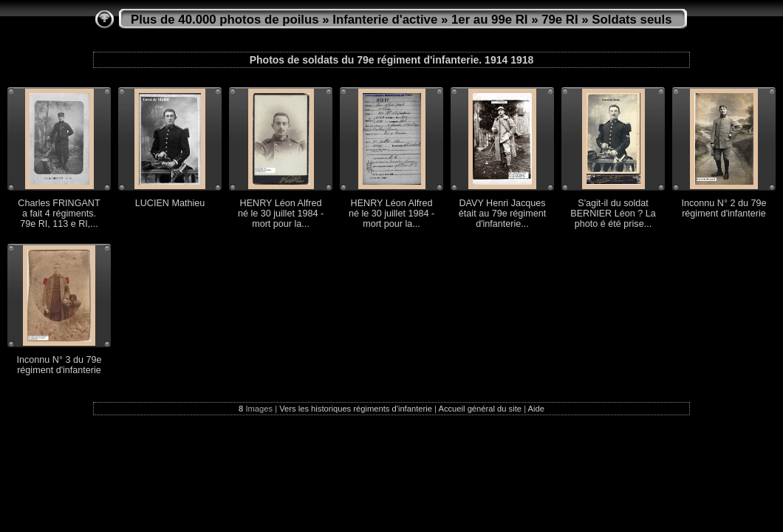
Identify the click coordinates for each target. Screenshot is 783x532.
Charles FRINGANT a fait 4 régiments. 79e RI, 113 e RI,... (59, 214)
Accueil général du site (480, 409)
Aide (536, 409)
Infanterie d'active (385, 20)
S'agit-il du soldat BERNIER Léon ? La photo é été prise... (613, 214)
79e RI (560, 20)
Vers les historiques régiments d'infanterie (356, 409)
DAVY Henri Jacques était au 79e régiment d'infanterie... (502, 214)
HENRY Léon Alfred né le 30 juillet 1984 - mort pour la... (281, 214)
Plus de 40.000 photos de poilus (225, 20)
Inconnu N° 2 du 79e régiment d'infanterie (724, 208)
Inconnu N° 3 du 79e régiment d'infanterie (59, 365)
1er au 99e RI (490, 20)
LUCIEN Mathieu (170, 203)
